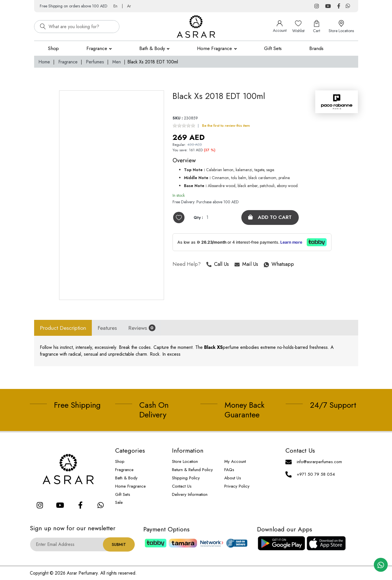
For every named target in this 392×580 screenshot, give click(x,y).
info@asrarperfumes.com (319, 462)
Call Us (218, 265)
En (115, 6)
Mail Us (246, 265)
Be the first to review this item (226, 126)
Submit (119, 544)
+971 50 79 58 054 (316, 474)
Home (44, 62)
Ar (129, 6)
